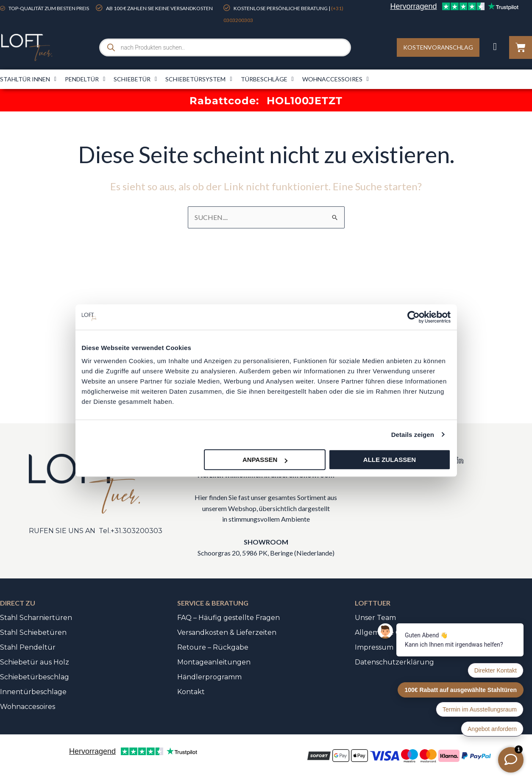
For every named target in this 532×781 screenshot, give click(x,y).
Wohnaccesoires (28, 707)
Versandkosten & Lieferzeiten (227, 632)
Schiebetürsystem (199, 79)
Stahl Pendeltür (28, 647)
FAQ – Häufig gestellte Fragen (228, 618)
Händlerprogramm (209, 677)
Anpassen (265, 460)
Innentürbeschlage (33, 692)
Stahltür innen (28, 79)
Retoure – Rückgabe (213, 647)
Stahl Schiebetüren (33, 632)
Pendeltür (85, 79)
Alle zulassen (390, 460)
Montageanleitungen (214, 662)
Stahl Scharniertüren (36, 618)
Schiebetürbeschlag (35, 677)
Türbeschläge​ (267, 79)
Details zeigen (413, 435)
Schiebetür (135, 79)
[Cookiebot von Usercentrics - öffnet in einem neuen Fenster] (414, 317)
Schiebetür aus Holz (35, 662)
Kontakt (191, 692)
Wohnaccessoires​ (336, 79)
